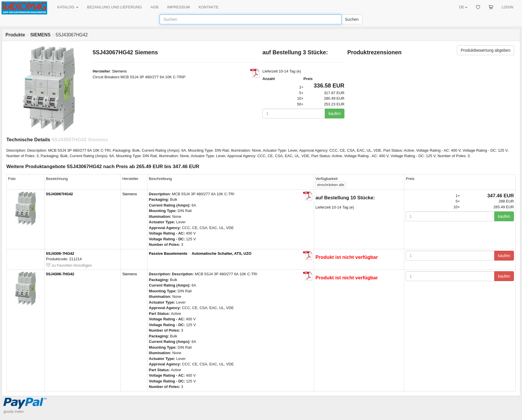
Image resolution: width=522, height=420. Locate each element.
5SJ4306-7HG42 (60, 253)
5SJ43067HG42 (59, 194)
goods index (14, 411)
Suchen (352, 19)
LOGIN (508, 7)
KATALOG (68, 7)
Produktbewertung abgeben (486, 50)
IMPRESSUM (179, 7)
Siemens (120, 71)
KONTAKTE (209, 7)
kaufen (335, 114)
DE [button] (463, 7)
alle (331, 185)
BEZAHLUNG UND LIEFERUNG (114, 7)
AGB (154, 7)
